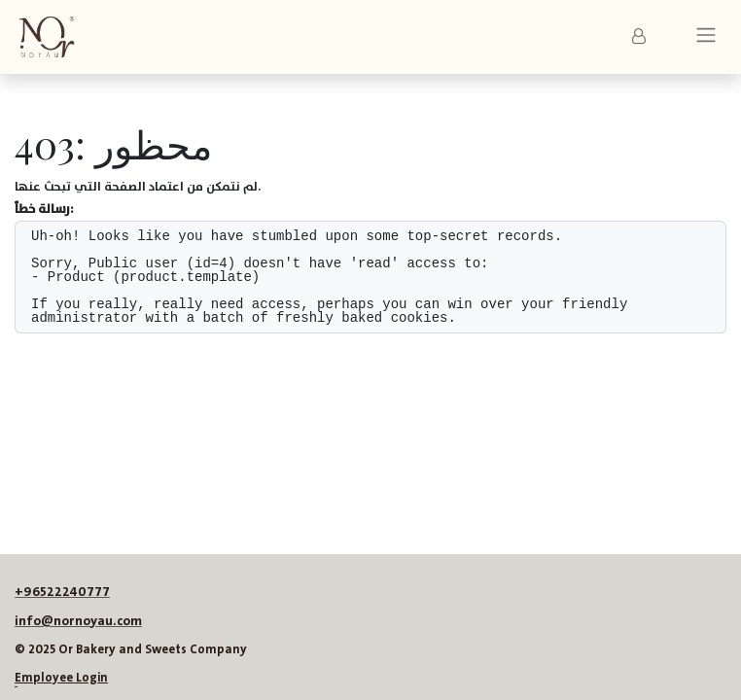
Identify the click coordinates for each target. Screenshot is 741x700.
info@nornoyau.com (78, 621)
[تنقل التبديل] (706, 37)
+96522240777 (62, 592)
